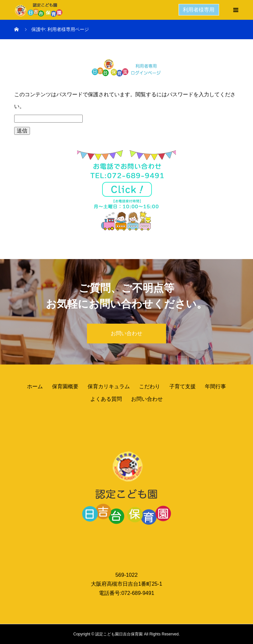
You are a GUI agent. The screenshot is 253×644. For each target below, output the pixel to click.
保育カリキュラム (109, 386)
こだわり (150, 386)
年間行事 (215, 386)
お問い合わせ (126, 333)
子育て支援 (183, 386)
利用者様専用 (199, 10)
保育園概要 (65, 386)
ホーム (35, 386)
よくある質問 (106, 399)
